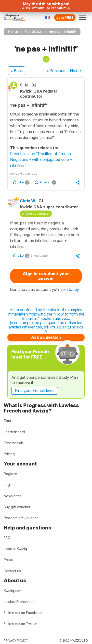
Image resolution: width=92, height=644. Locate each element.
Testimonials (14, 443)
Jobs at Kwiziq (15, 549)
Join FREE (65, 17)
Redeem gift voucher (21, 518)
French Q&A (33, 32)
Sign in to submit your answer (46, 276)
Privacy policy (16, 640)
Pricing (9, 454)
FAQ (7, 538)
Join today (70, 289)
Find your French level (35, 391)
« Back (17, 71)
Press (8, 560)
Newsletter (12, 496)
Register (10, 474)
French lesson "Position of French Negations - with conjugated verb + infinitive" (41, 159)
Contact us (12, 571)
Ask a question (46, 337)
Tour (7, 421)
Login (8, 485)
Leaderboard (14, 432)
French (13, 32)
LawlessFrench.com (20, 602)
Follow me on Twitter (20, 624)
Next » (76, 71)
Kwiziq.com (13, 591)
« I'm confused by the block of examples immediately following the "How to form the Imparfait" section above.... (46, 314)
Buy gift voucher (17, 507)
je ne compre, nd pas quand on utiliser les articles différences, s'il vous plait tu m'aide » (46, 327)
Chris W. (28, 201)
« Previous (56, 71)
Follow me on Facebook (23, 613)
